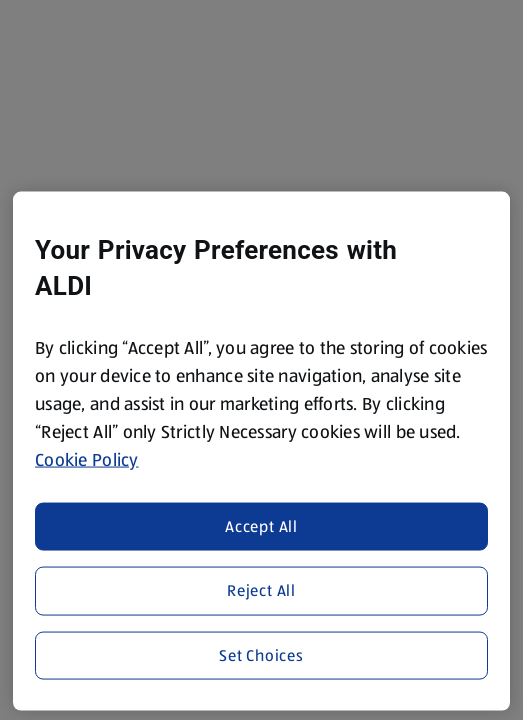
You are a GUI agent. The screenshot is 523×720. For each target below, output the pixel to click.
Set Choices (261, 654)
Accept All (261, 525)
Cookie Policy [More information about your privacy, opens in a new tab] (87, 460)
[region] (261, 451)
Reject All (261, 590)
